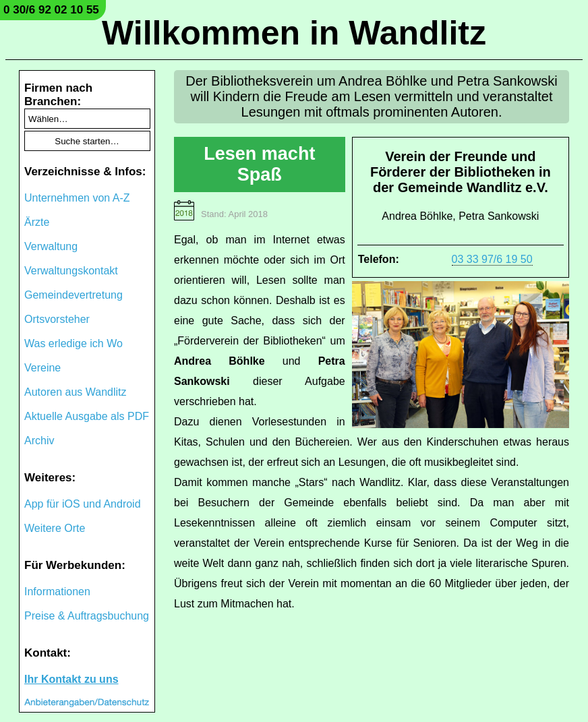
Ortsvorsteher (57, 319)
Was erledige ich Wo (73, 343)
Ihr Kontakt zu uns (71, 679)
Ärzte (37, 222)
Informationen (57, 592)
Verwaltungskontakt (71, 271)
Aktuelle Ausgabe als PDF (87, 416)
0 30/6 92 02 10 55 (51, 10)
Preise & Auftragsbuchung (87, 616)
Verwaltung (51, 246)
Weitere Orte (55, 528)
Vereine (42, 368)
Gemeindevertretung (73, 295)
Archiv (39, 441)
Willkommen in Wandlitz (294, 33)
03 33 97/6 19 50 (492, 259)
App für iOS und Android (83, 504)
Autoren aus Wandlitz (75, 392)
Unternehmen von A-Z (77, 198)
